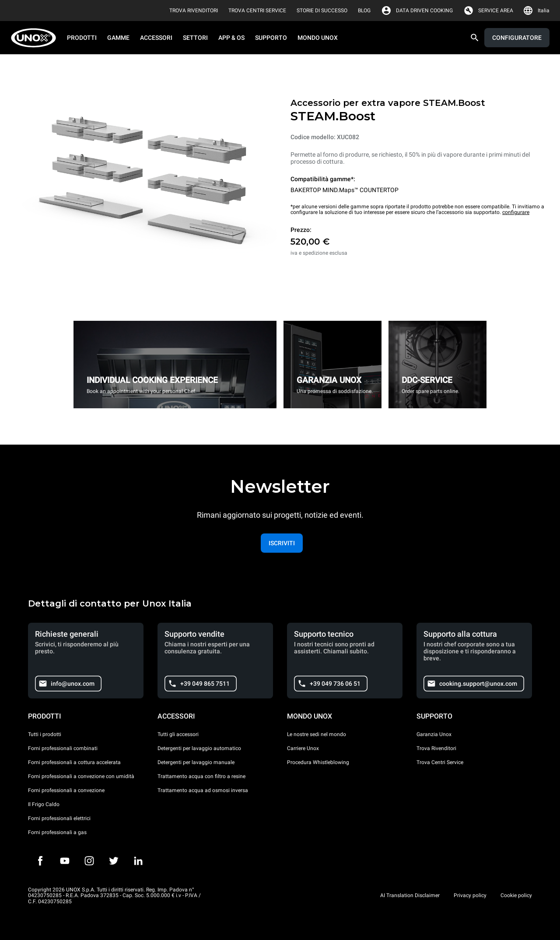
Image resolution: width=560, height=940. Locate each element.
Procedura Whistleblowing (318, 762)
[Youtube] (65, 861)
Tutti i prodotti (45, 734)
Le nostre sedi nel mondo (317, 734)
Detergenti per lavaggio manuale (196, 762)
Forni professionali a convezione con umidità (81, 776)
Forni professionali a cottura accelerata (74, 762)
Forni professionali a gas (57, 832)
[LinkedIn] (138, 861)
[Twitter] (114, 861)
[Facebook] (40, 861)
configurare (516, 212)
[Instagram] (89, 861)
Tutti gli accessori (178, 734)
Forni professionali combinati (63, 748)
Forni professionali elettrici (59, 818)
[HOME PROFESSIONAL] (36, 38)
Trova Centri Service (440, 762)
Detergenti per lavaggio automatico (199, 748)
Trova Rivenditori (436, 748)
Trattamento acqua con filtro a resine (201, 776)
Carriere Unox (303, 748)
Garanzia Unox (434, 734)
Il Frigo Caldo (44, 804)
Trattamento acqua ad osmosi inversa (203, 790)
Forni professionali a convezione (66, 790)
